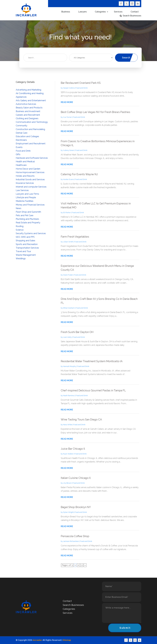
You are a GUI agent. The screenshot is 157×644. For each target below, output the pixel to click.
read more (67, 102)
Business (66, 12)
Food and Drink (82, 88)
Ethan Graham (69, 308)
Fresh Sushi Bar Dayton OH (77, 332)
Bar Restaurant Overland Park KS (81, 83)
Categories (100, 12)
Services (118, 12)
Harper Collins (69, 88)
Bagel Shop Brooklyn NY (76, 507)
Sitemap (67, 640)
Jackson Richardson (71, 541)
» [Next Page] (85, 565)
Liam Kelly (67, 337)
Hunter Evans (68, 179)
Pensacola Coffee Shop (75, 536)
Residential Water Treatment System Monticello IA (92, 361)
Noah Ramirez (69, 396)
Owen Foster (68, 275)
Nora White (68, 425)
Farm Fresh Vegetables (75, 237)
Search (126, 58)
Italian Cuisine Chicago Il (76, 478)
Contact (135, 12)
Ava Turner (67, 117)
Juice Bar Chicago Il (73, 449)
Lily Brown (67, 483)
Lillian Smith (68, 242)
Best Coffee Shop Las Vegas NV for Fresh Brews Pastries (95, 112)
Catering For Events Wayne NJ (79, 174)
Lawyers (82, 12)
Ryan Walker (68, 454)
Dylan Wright (68, 512)
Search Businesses (132, 16)
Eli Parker (67, 213)
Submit (125, 628)
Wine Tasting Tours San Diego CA (81, 420)
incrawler (37, 640)
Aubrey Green (69, 150)
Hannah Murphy (70, 366)
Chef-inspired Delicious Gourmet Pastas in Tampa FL (93, 390)
